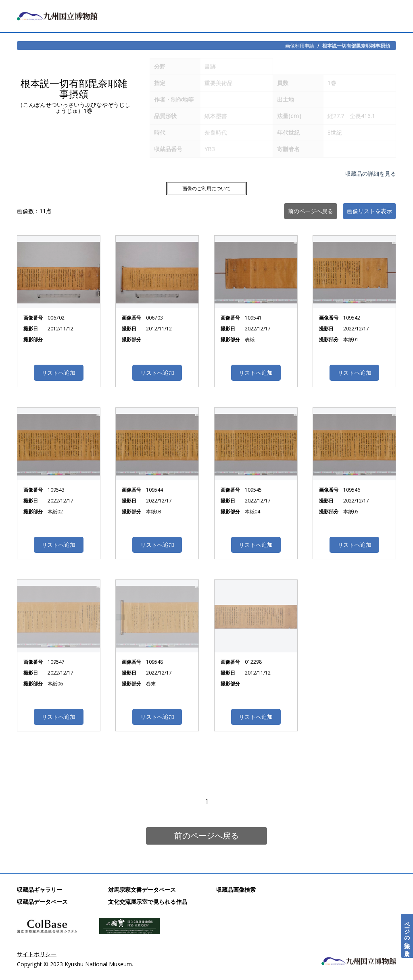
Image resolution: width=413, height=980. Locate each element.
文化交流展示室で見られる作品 (148, 902)
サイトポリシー (37, 954)
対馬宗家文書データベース (142, 890)
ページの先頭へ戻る (407, 936)
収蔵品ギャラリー (40, 890)
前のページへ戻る (206, 836)
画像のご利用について (206, 188)
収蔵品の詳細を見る (371, 173)
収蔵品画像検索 (236, 890)
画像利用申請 (300, 46)
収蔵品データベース (42, 902)
